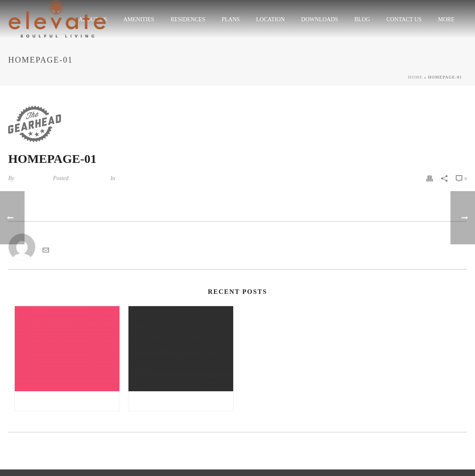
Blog (362, 19)
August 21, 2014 (89, 178)
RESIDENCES (188, 19)
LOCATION (270, 19)
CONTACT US (404, 19)
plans (231, 19)
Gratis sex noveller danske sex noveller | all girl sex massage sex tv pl (69, 401)
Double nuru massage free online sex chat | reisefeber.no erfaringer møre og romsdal (183, 401)
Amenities (138, 19)
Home (415, 77)
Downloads (320, 19)
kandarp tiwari (33, 178)
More (446, 19)
